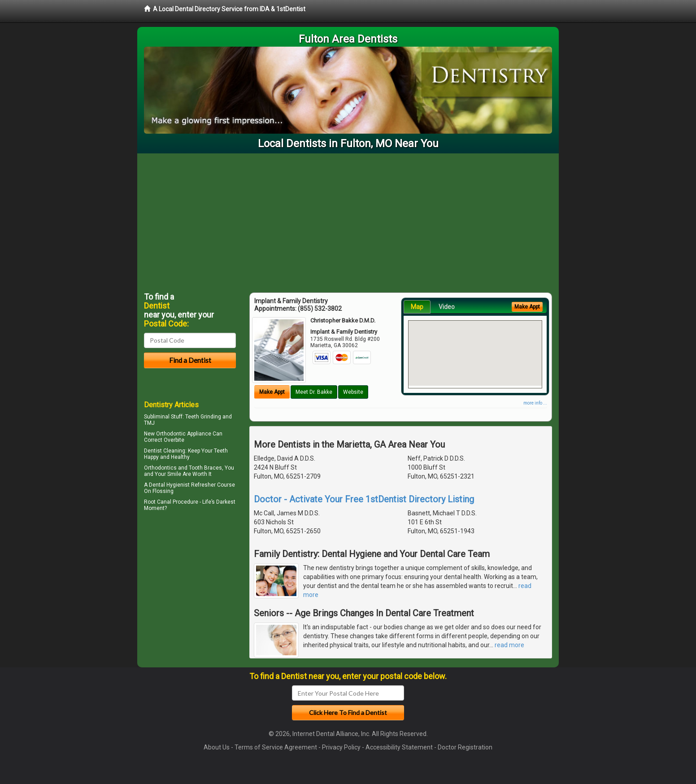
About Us (217, 747)
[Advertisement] (348, 221)
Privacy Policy (341, 747)
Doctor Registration (465, 747)
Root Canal (158, 502)
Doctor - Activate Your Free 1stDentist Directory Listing (364, 499)
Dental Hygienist (169, 485)
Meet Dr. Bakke (314, 392)
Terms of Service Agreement (276, 747)
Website (353, 392)
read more (509, 645)
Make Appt (272, 392)
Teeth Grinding (203, 417)
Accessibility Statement (399, 747)
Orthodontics (160, 468)
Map (417, 307)
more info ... (535, 403)
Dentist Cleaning (165, 451)
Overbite (174, 440)
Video (447, 307)
